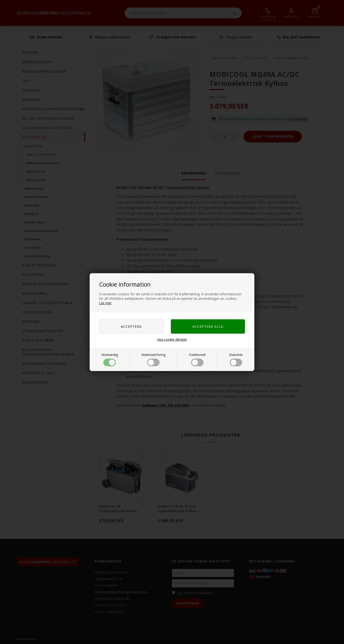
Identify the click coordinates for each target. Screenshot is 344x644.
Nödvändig (110, 359)
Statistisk (236, 359)
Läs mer (105, 303)
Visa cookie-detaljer (172, 339)
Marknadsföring (153, 359)
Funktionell (197, 359)
